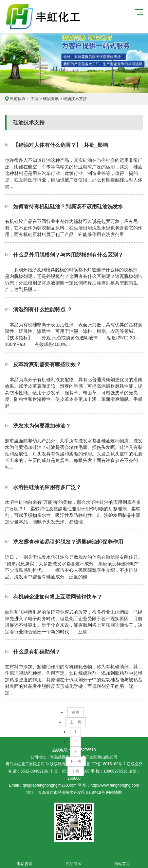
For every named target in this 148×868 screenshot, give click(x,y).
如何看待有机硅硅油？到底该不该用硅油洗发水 (68, 206)
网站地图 (113, 792)
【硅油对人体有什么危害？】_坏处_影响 (61, 145)
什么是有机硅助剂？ (37, 652)
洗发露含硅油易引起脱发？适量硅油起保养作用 (68, 542)
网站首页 (122, 860)
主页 (34, 99)
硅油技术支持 (75, 99)
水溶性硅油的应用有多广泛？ (47, 487)
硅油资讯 (51, 99)
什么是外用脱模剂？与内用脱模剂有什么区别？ (68, 255)
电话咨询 (24, 860)
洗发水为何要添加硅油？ (42, 426)
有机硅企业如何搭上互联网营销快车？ (58, 597)
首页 (76, 712)
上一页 (76, 722)
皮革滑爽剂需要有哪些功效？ (47, 364)
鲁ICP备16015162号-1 (106, 764)
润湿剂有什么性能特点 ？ (43, 309)
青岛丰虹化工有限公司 (45, 17)
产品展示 (73, 860)
